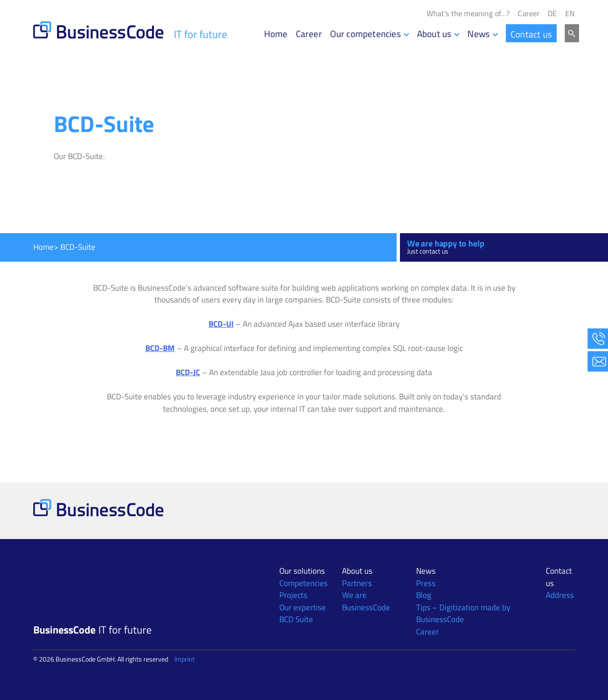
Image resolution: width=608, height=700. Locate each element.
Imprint (185, 659)
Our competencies (366, 33)
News (479, 33)
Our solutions (302, 571)
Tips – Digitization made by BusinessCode (463, 614)
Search (572, 33)
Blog (424, 595)
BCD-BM (160, 348)
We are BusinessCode (366, 601)
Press (426, 583)
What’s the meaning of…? (468, 14)
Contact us (531, 34)
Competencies (304, 583)
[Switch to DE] (552, 14)
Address (560, 595)
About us (434, 33)
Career (529, 14)
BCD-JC (188, 372)
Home (276, 33)
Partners (357, 583)
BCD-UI (221, 324)
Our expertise (303, 607)
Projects (293, 595)
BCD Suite (296, 619)
